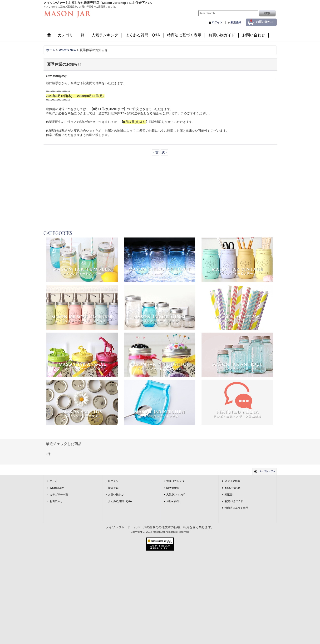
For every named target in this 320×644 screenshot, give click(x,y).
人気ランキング (175, 494)
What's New (57, 488)
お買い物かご (116, 494)
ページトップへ (267, 471)
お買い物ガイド (234, 501)
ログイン (217, 22)
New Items (172, 488)
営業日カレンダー (177, 481)
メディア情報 (232, 481)
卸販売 (229, 494)
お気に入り (56, 501)
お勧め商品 (173, 501)
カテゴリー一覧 (59, 494)
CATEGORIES (58, 233)
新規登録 (236, 22)
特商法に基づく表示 (236, 508)
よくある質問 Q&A (120, 501)
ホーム (54, 481)
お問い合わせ (232, 488)
